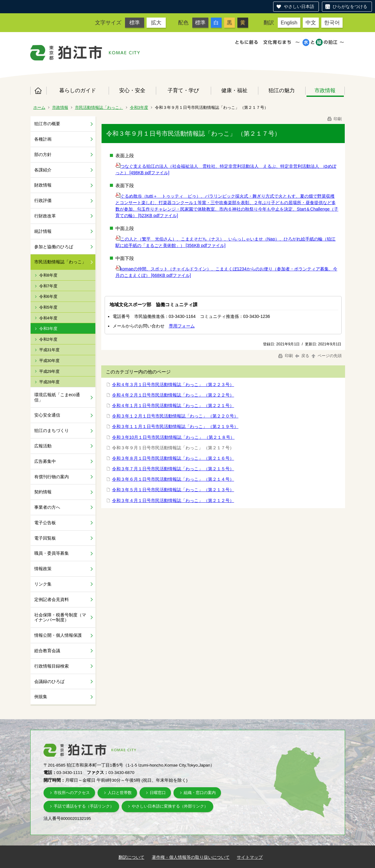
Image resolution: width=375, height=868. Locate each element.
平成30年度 (49, 361)
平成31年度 (49, 350)
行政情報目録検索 (52, 666)
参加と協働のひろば (54, 247)
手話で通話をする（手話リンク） (84, 806)
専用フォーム (182, 326)
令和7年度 (48, 286)
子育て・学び (183, 90)
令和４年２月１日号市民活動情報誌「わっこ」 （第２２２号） (173, 395)
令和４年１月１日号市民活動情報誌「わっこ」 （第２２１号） (173, 405)
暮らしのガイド (78, 90)
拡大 (156, 23)
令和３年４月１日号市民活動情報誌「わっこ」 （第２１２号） (173, 500)
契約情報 (43, 492)
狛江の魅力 (282, 90)
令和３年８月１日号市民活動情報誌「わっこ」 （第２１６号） (173, 458)
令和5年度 (48, 307)
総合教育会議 (47, 651)
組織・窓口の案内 (200, 793)
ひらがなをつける (350, 6)
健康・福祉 (234, 90)
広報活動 (43, 446)
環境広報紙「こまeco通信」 (57, 397)
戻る (302, 356)
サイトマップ (250, 857)
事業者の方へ (47, 507)
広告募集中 (45, 461)
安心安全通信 (47, 415)
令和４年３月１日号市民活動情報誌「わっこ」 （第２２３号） (173, 385)
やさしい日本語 (299, 6)
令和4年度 (48, 318)
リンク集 (43, 584)
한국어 (332, 23)
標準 (135, 23)
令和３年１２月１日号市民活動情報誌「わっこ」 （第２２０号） (175, 416)
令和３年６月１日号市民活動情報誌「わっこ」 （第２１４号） (173, 479)
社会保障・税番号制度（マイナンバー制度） (60, 617)
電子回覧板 (45, 538)
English (289, 23)
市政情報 (325, 90)
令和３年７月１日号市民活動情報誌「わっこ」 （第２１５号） (173, 469)
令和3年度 (139, 107)
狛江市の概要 (47, 124)
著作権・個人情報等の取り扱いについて (191, 857)
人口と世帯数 (120, 793)
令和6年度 (48, 296)
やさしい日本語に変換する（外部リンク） (170, 806)
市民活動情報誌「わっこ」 (99, 107)
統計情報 (43, 231)
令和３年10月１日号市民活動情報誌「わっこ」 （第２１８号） (173, 437)
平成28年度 (49, 382)
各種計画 (43, 139)
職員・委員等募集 (52, 553)
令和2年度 (48, 339)
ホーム (38, 91)
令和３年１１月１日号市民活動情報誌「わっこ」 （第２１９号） (175, 426)
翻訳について (131, 857)
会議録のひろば (49, 681)
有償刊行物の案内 (52, 477)
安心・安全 (132, 90)
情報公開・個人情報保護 (58, 635)
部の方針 (43, 154)
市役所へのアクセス (72, 793)
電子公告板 (45, 523)
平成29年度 (49, 371)
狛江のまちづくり (52, 430)
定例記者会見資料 (52, 599)
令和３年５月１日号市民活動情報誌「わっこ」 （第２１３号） (173, 490)
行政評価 (43, 200)
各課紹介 (43, 170)
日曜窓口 (158, 793)
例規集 (41, 697)
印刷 (334, 119)
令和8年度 (48, 275)
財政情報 (43, 185)
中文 (311, 23)
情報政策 (43, 569)
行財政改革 (45, 216)
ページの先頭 (326, 356)
